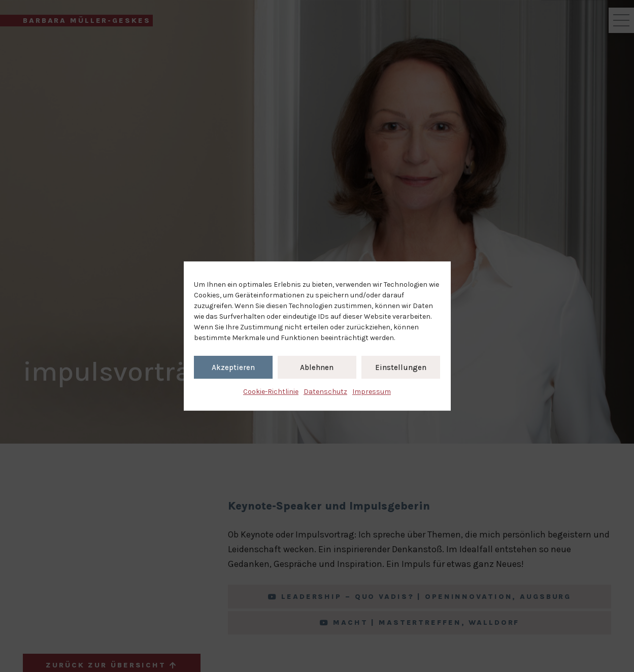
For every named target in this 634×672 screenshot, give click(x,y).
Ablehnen (317, 367)
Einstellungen (401, 367)
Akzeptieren (233, 367)
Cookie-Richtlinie (271, 392)
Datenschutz (325, 392)
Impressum (372, 392)
